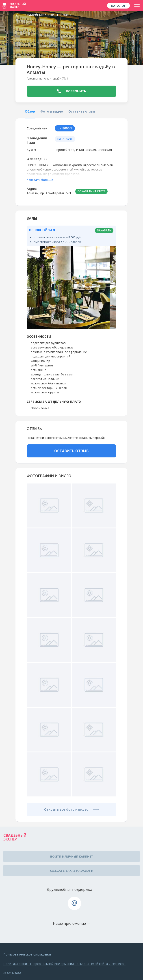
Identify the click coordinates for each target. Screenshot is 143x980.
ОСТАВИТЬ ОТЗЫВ (71, 451)
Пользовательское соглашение (27, 954)
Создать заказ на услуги (72, 871)
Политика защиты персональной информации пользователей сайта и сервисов (64, 964)
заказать (104, 230)
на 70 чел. (65, 139)
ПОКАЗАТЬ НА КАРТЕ (91, 191)
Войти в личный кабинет (72, 856)
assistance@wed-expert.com (74, 903)
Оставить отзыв (82, 111)
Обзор (30, 111)
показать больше (40, 180)
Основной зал (42, 230)
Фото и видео (52, 111)
